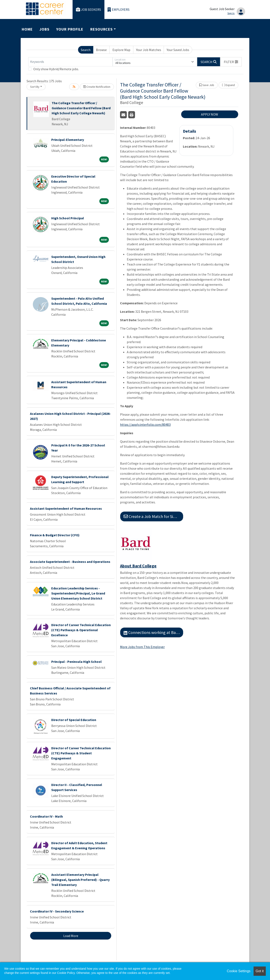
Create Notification (97, 87)
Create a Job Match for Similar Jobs (153, 516)
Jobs (44, 29)
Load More (71, 936)
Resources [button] (101, 29)
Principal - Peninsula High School (76, 662)
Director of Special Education (74, 720)
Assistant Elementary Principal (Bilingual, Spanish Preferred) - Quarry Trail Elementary (80, 880)
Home (27, 29)
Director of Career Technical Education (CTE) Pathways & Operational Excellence (81, 630)
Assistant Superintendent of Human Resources (66, 508)
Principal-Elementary (68, 140)
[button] (231, 62)
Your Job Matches (149, 50)
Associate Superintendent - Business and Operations (70, 562)
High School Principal (68, 218)
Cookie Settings (239, 971)
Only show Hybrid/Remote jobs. (56, 69)
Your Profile (70, 29)
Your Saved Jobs (178, 50)
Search (86, 50)
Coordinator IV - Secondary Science (57, 911)
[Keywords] (70, 62)
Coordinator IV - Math (46, 816)
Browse (101, 50)
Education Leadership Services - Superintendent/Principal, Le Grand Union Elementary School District (78, 593)
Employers (119, 10)
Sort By (35, 87)
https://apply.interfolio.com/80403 (145, 425)
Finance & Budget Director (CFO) (55, 535)
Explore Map (121, 50)
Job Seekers (89, 10)
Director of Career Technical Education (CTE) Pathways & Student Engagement (81, 753)
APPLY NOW (210, 114)
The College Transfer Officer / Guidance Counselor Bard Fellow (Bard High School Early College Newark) (81, 108)
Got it (260, 971)
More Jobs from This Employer (142, 647)
